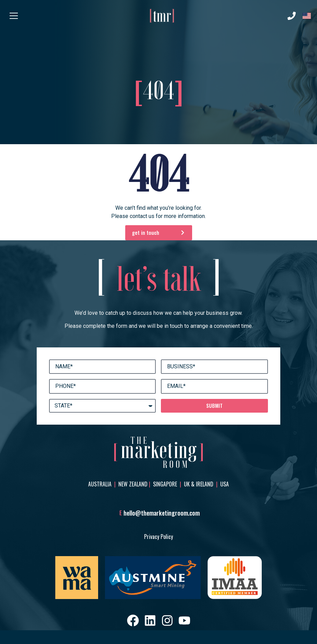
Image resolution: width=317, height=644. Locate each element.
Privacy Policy (158, 537)
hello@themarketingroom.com (162, 513)
